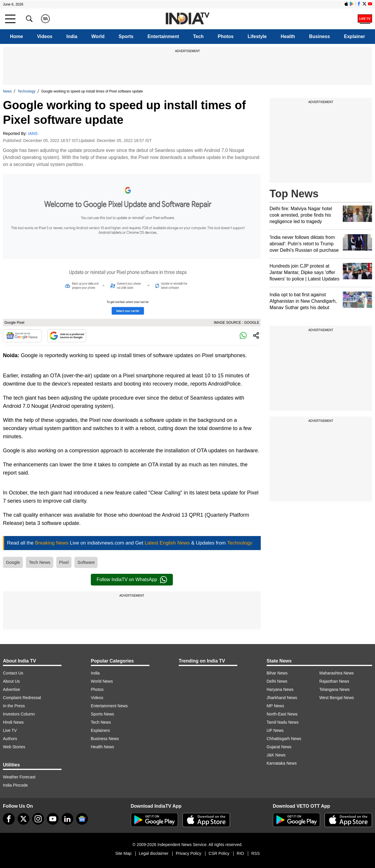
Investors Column (19, 714)
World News (102, 681)
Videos (45, 36)
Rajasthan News (334, 681)
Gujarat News (279, 747)
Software (86, 562)
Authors (10, 739)
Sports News (102, 714)
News (7, 91)
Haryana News (280, 689)
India (72, 36)
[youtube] (53, 819)
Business (319, 36)
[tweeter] (23, 819)
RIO (240, 853)
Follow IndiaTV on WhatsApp (132, 580)
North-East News (282, 714)
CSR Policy (219, 853)
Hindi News (13, 722)
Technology (27, 91)
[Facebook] (9, 819)
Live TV (10, 730)
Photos (226, 36)
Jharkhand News (282, 698)
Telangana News (335, 689)
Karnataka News (282, 763)
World (98, 36)
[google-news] (82, 819)
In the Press (14, 706)
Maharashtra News (337, 673)
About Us (11, 681)
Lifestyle (257, 36)
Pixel (64, 562)
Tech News (39, 562)
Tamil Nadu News (283, 722)
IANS (33, 133)
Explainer (354, 36)
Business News (105, 739)
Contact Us (13, 673)
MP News (275, 706)
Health (288, 36)
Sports (126, 36)
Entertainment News (109, 706)
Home (16, 36)
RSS (256, 853)
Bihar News (277, 673)
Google (13, 562)
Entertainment (163, 36)
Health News (102, 747)
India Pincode (15, 785)
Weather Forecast (19, 777)
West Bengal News (337, 698)
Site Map (123, 853)
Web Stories (14, 747)
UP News (275, 730)
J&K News (276, 755)
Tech (198, 36)
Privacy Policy (189, 853)
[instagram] (38, 819)
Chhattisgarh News (284, 739)
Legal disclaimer (154, 853)
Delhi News (277, 681)
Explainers (100, 730)
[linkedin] (67, 819)
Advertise (11, 689)
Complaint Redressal (22, 698)
